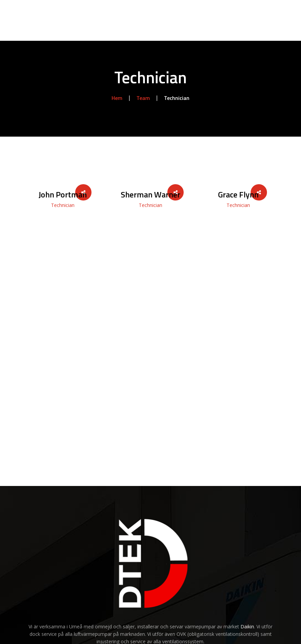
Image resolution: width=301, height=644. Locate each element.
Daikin (247, 626)
